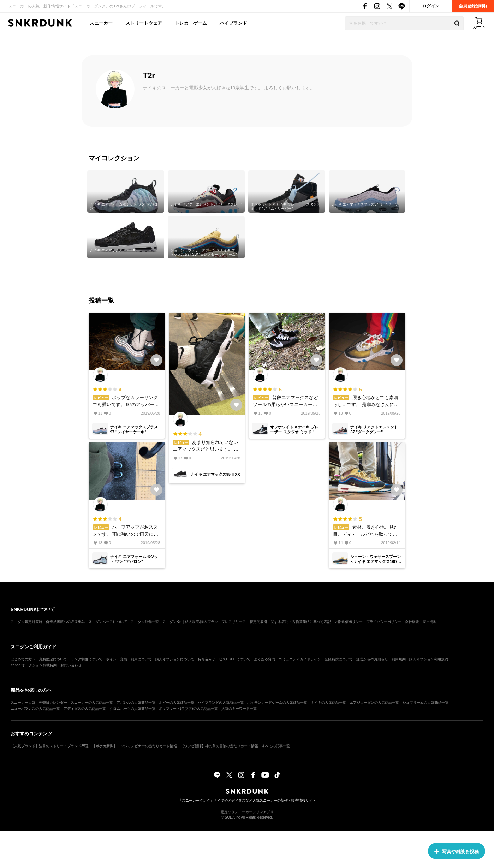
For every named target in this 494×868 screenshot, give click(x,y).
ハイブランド (233, 23)
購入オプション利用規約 (429, 659)
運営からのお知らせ (372, 659)
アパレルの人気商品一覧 (136, 703)
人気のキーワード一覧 (239, 709)
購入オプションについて (175, 659)
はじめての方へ (23, 659)
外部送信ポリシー (349, 622)
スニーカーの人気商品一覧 (92, 703)
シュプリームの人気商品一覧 (425, 703)
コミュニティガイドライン (300, 659)
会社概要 (412, 622)
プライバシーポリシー (384, 622)
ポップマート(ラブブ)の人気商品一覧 (188, 709)
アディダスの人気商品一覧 (85, 709)
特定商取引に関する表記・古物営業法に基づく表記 (290, 622)
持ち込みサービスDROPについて (224, 659)
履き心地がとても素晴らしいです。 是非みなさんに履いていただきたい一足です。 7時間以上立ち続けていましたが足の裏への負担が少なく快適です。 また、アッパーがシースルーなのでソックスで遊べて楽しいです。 (367, 397)
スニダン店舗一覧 (145, 622)
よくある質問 (264, 659)
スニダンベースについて (108, 622)
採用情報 (430, 622)
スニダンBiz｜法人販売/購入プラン (190, 622)
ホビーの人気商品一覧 (177, 703)
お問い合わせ (71, 665)
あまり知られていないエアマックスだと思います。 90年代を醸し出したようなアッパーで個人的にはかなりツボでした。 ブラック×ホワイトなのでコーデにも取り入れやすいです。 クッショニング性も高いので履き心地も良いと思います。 (207, 441)
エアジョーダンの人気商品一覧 (374, 703)
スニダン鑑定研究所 (26, 622)
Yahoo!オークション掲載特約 (34, 665)
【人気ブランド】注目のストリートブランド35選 (50, 746)
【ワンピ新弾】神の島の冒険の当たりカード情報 (219, 746)
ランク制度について (87, 659)
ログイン (431, 6)
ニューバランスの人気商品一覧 (35, 709)
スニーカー (101, 23)
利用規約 (399, 659)
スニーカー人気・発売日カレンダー (39, 703)
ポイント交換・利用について (129, 659)
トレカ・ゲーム (191, 23)
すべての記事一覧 (276, 746)
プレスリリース (234, 622)
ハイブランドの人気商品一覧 (221, 703)
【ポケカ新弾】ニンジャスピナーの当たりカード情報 (135, 746)
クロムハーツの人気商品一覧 (132, 709)
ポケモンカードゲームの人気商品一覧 (277, 703)
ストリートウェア (144, 23)
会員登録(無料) (473, 6)
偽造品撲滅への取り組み (65, 622)
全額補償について (339, 659)
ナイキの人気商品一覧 (328, 703)
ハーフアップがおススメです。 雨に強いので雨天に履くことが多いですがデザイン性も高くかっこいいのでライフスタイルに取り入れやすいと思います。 (127, 527)
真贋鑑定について (53, 659)
